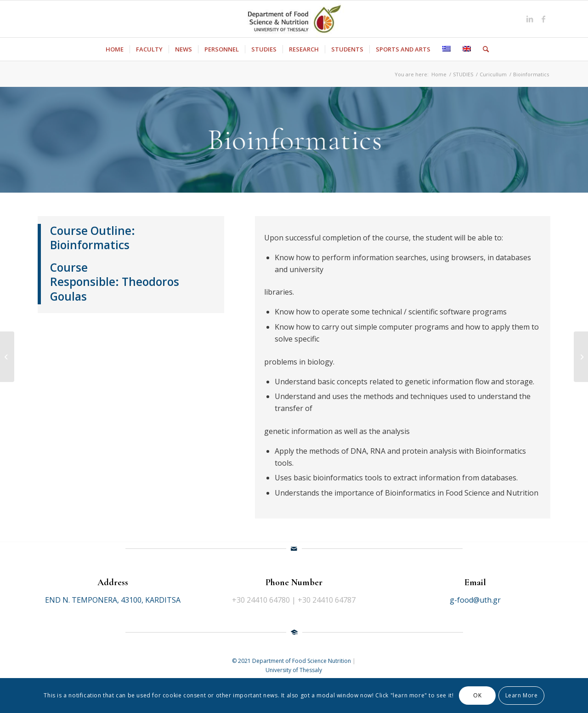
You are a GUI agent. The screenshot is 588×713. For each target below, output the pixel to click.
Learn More (522, 695)
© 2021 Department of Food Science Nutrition (292, 661)
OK (477, 695)
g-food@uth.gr (475, 600)
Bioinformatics (90, 245)
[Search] (483, 49)
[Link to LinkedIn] (530, 19)
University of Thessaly (294, 670)
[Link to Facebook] (543, 19)
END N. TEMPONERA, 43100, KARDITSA (113, 600)
